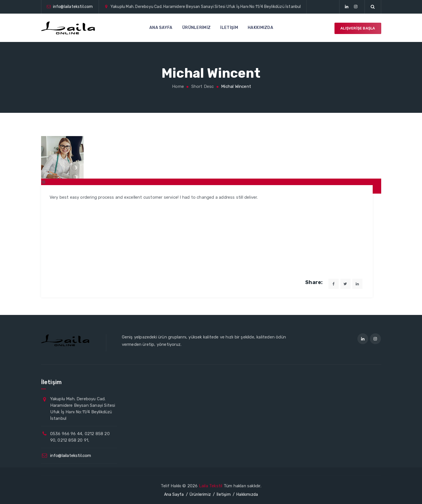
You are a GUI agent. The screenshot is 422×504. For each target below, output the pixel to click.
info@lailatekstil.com (73, 7)
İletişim (229, 28)
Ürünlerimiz (196, 28)
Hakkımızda (260, 28)
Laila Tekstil (211, 486)
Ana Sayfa (161, 28)
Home (177, 86)
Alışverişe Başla (358, 28)
